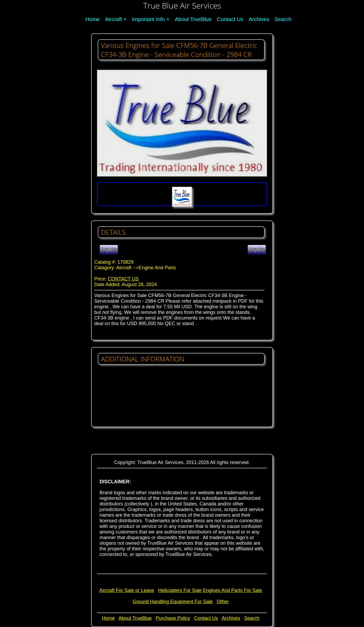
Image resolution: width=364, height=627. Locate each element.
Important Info (148, 19)
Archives (259, 19)
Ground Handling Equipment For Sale (173, 602)
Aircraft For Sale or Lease (127, 590)
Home (93, 19)
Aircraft (113, 19)
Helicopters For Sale (180, 590)
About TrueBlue (193, 19)
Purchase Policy (173, 618)
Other (223, 602)
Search (283, 19)
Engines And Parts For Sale (232, 590)
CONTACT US (123, 279)
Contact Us (230, 19)
